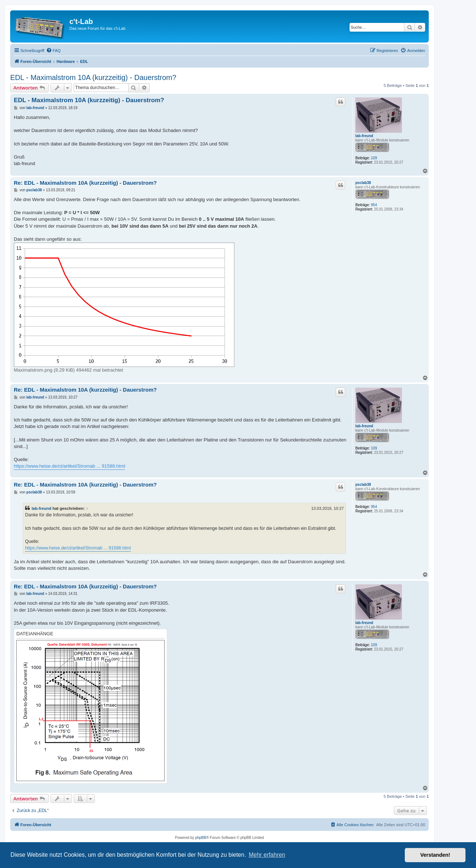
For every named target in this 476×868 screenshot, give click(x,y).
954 (374, 205)
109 (374, 158)
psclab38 (363, 183)
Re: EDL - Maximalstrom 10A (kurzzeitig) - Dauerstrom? (85, 183)
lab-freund (364, 136)
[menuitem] (53, 51)
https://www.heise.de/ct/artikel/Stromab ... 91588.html (69, 466)
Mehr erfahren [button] (267, 855)
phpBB (201, 838)
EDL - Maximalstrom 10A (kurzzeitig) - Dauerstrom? (93, 77)
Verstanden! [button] (435, 855)
